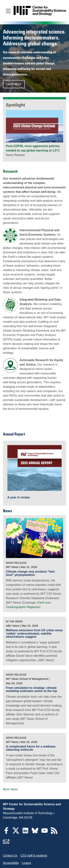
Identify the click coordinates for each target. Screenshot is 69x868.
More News (10, 789)
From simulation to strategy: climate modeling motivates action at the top (31, 689)
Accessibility (11, 863)
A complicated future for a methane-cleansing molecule (31, 748)
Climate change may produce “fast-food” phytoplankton (31, 573)
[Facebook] (6, 833)
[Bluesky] (35, 833)
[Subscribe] (6, 844)
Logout (26, 863)
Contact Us (10, 856)
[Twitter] (16, 833)
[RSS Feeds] (54, 833)
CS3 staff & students (34, 856)
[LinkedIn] (25, 833)
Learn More (14, 84)
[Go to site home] (40, 11)
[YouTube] (45, 833)
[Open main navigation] (8, 11)
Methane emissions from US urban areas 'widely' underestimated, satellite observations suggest (34, 633)
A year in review (18, 497)
